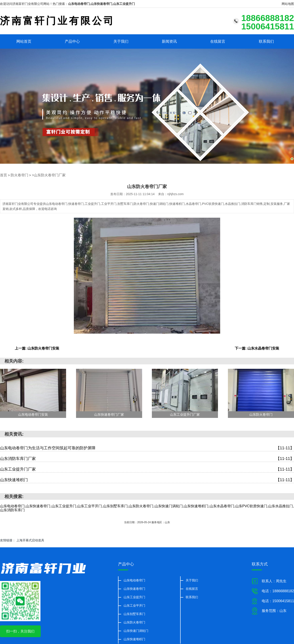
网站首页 (24, 41)
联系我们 (266, 41)
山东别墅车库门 (134, 613)
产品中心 (72, 41)
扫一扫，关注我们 (20, 631)
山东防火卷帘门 (134, 622)
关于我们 (121, 41)
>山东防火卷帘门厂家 (44, 175)
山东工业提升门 (134, 596)
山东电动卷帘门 (134, 580)
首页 (3, 175)
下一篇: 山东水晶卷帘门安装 (257, 348)
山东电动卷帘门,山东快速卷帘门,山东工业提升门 (101, 4)
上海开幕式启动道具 (30, 540)
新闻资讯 (169, 41)
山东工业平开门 (134, 605)
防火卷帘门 (17, 175)
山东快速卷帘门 (134, 588)
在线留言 (218, 41)
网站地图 (288, 4)
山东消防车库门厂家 (147, 458)
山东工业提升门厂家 (147, 469)
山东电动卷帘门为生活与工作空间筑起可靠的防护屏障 (147, 447)
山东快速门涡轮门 (136, 630)
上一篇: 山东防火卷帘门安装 (37, 348)
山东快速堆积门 (147, 479)
